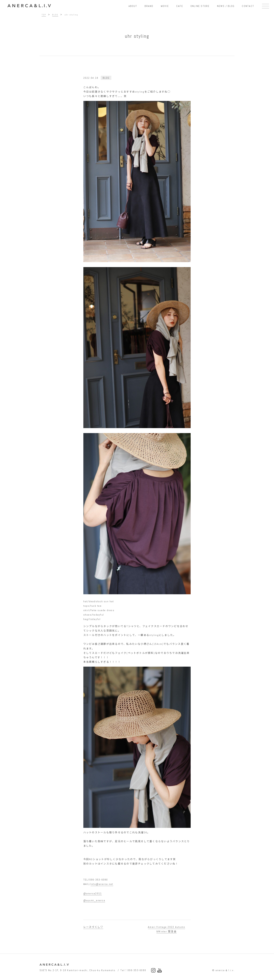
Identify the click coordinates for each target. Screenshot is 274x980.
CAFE (180, 6)
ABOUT (133, 6)
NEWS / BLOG (226, 6)
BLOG (106, 78)
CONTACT (248, 6)
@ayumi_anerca (94, 900)
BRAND (149, 6)
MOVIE (165, 6)
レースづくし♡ (93, 927)
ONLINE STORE (200, 6)
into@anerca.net (102, 884)
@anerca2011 (93, 893)
